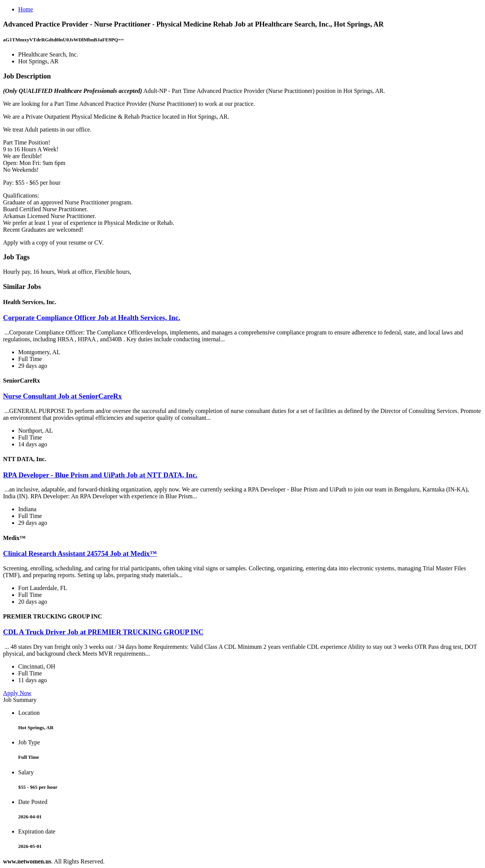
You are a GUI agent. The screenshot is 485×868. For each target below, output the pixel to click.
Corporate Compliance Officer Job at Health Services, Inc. (92, 318)
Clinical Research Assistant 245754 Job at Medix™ (80, 553)
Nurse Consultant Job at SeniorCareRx (62, 396)
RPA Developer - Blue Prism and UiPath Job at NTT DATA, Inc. (100, 475)
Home (26, 9)
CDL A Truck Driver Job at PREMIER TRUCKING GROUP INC (103, 632)
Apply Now (17, 693)
